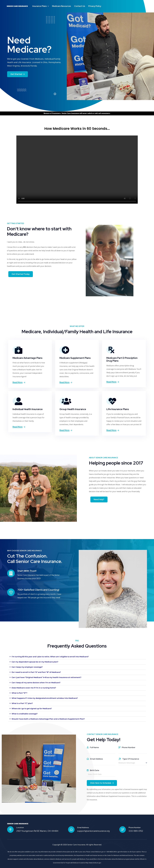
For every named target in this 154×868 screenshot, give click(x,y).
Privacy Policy (95, 6)
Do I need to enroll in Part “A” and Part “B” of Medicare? (36, 672)
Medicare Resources (62, 6)
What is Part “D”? (19, 693)
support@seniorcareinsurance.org (93, 831)
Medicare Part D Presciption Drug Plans (122, 359)
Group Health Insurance (73, 409)
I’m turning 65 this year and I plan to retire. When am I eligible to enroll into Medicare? (50, 657)
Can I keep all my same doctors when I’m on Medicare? (36, 683)
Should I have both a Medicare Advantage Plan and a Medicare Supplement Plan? (48, 719)
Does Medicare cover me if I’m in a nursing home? (34, 688)
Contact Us (80, 6)
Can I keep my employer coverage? (27, 667)
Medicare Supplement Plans (75, 358)
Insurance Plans (40, 6)
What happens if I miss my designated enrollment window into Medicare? (45, 698)
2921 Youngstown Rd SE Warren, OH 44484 (37, 831)
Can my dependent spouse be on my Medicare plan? (35, 662)
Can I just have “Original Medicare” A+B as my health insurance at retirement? (46, 677)
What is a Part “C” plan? (22, 703)
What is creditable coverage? (25, 714)
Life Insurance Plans (118, 409)
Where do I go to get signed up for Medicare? (32, 709)
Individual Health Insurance (28, 409)
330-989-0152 (136, 831)
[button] (77, 657)
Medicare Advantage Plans (27, 358)
